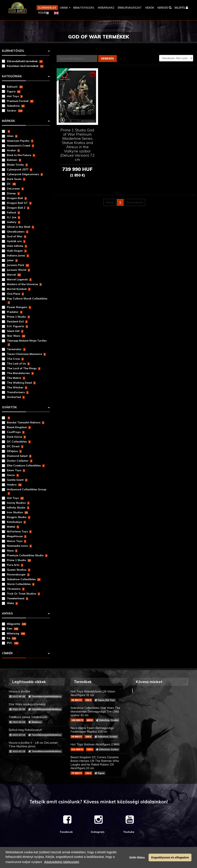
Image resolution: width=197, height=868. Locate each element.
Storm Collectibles (21, 584)
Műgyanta (17, 624)
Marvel (14, 275)
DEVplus (14, 451)
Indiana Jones (18, 255)
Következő (135, 203)
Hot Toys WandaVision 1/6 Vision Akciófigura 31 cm (98, 696)
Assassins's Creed (20, 146)
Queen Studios (19, 570)
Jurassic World (18, 270)
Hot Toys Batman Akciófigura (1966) (98, 747)
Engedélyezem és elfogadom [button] (170, 857)
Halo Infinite (17, 246)
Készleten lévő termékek (25, 66)
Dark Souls (16, 179)
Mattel (13, 527)
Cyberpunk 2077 (20, 169)
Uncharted (16, 397)
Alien (12, 136)
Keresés (107, 59)
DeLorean (15, 189)
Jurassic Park (18, 265)
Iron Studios (17, 512)
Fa (12, 638)
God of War (17, 236)
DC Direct (15, 446)
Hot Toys (15, 96)
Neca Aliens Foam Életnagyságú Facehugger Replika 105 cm (98, 732)
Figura (14, 91)
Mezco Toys (17, 541)
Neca (12, 551)
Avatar (13, 150)
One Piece (15, 294)
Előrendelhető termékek (25, 61)
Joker (12, 260)
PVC (13, 643)
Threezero (16, 589)
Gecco (13, 475)
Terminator (16, 349)
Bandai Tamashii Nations (26, 422)
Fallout (13, 212)
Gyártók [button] (9, 407)
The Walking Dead (21, 383)
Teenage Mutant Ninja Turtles (27, 342)
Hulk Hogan (17, 251)
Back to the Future (21, 155)
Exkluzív (15, 87)
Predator (15, 312)
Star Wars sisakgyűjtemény (37, 707)
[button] (65, 8)
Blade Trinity (17, 165)
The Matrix (16, 378)
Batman (14, 160)
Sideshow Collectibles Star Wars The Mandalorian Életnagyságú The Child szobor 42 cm (98, 714)
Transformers (18, 392)
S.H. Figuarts (17, 326)
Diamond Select (19, 456)
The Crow (15, 359)
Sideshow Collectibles (24, 579)
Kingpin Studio (19, 517)
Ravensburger (18, 574)
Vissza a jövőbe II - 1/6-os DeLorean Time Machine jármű (37, 747)
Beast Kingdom (19, 427)
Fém (13, 629)
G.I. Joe (13, 217)
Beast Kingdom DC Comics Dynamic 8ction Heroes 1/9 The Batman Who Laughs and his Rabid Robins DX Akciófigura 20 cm (98, 765)
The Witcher (17, 387)
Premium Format (20, 101)
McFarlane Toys (19, 531)
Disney (13, 193)
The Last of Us (18, 364)
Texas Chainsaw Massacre (26, 354)
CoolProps (16, 432)
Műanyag (16, 633)
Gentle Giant (17, 480)
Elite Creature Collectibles (26, 465)
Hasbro (14, 485)
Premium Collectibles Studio (27, 555)
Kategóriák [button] (12, 76)
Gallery (14, 222)
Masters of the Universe (24, 284)
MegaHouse (17, 536)
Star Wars (16, 336)
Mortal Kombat (19, 289)
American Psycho (20, 141)
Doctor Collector (20, 461)
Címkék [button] (7, 653)
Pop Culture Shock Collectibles (27, 300)
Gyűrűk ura (16, 241)
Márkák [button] (8, 121)
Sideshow (16, 106)
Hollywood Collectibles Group (27, 491)
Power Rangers (19, 307)
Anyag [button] (7, 613)
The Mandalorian (20, 373)
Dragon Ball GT (19, 203)
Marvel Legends (19, 279)
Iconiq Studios (18, 503)
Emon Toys (16, 470)
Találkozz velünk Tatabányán (37, 720)
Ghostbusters (18, 232)
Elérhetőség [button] (13, 51)
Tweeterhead (18, 598)
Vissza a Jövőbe (37, 694)
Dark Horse (16, 437)
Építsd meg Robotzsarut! (37, 732)
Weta (12, 603)
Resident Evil (17, 321)
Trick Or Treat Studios (23, 594)
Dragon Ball (17, 198)
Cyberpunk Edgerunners (25, 174)
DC (11, 184)
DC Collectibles (19, 442)
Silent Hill (15, 331)
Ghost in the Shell (20, 227)
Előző (110, 203)
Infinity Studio (18, 508)
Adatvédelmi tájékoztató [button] (62, 862)
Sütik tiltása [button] (137, 857)
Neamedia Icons (19, 546)
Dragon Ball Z (18, 208)
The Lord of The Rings (24, 368)
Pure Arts (15, 565)
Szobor (15, 111)
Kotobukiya (16, 522)
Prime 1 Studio (18, 317)
